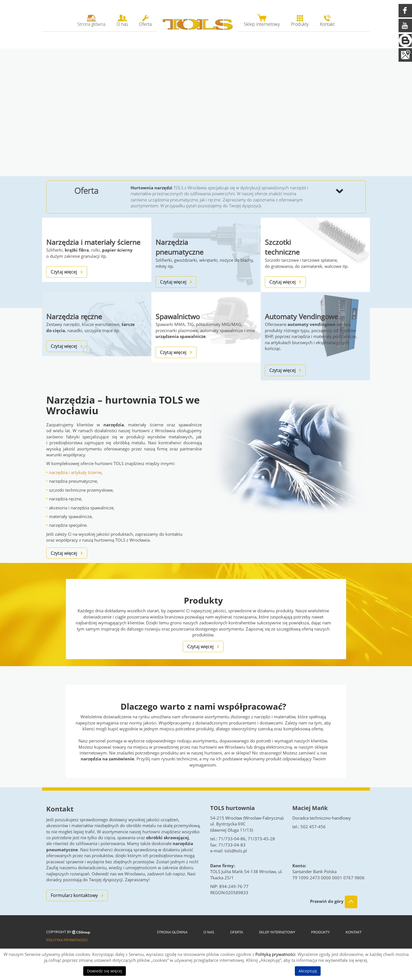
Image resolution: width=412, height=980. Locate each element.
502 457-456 (313, 827)
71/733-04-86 (232, 839)
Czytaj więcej (64, 272)
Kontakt (354, 932)
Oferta (237, 932)
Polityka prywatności (67, 940)
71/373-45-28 (261, 839)
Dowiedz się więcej (105, 971)
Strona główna (172, 932)
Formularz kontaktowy (74, 895)
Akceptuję (308, 971)
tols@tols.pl (236, 851)
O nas (209, 932)
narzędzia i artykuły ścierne (75, 472)
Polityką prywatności (275, 954)
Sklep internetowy (277, 932)
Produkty (320, 932)
